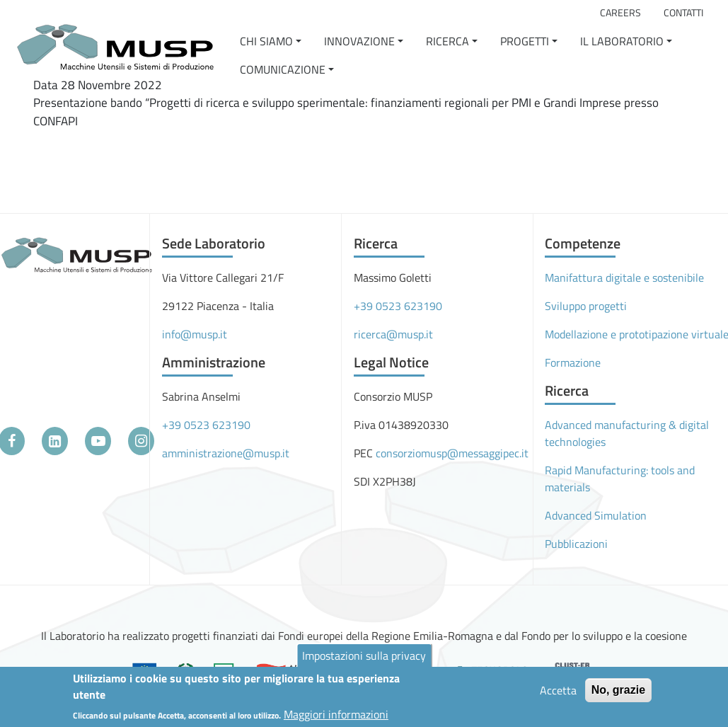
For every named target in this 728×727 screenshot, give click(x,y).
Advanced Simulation (596, 515)
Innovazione (359, 41)
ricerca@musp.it (393, 334)
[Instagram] (141, 441)
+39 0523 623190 (206, 425)
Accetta (558, 693)
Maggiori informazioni (336, 716)
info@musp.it (195, 334)
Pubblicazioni (576, 544)
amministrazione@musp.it (226, 453)
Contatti (683, 13)
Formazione (573, 362)
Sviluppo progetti (586, 306)
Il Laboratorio (622, 41)
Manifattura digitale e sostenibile (624, 277)
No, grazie (618, 693)
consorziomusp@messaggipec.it (452, 453)
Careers (620, 13)
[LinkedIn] (55, 441)
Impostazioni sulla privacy (364, 658)
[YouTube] (98, 441)
